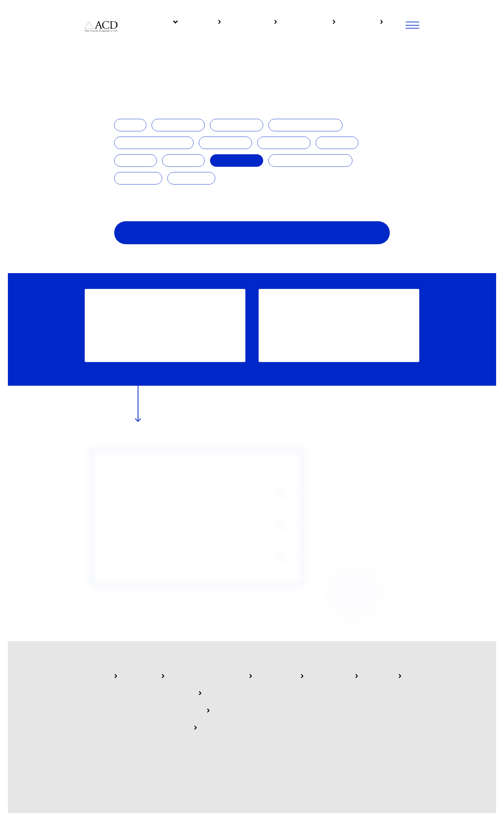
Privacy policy (260, 762)
